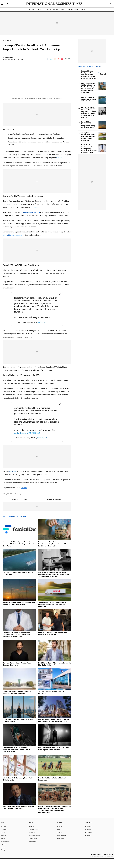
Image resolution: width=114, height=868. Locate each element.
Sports (83, 9)
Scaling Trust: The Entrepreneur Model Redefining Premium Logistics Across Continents (52, 614)
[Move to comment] (69, 59)
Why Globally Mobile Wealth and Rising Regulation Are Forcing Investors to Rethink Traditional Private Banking (54, 584)
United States (61, 848)
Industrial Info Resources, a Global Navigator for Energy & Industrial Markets (89, 125)
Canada (59, 167)
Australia (13, 481)
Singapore (60, 842)
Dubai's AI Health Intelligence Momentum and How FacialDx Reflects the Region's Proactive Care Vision (19, 553)
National (56, 9)
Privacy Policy (33, 848)
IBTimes (24, 497)
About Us (32, 836)
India (58, 839)
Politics (63, 9)
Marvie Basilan (9, 57)
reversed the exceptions (30, 222)
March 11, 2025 (42, 332)
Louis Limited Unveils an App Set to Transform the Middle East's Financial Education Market (16, 759)
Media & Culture (73, 9)
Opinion (4, 853)
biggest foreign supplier (13, 244)
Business (32, 9)
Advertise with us (34, 839)
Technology (41, 9)
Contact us (32, 842)
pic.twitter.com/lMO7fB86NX (27, 442)
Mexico (37, 217)
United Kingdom (61, 845)
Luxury (3, 859)
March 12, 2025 (42, 447)
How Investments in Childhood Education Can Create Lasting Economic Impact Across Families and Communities (54, 553)
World (49, 9)
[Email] (66, 59)
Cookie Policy (33, 850)
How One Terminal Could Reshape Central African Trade (89, 99)
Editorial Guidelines (54, 509)
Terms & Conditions (34, 845)
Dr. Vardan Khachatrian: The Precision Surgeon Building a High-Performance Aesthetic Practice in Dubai (17, 644)
